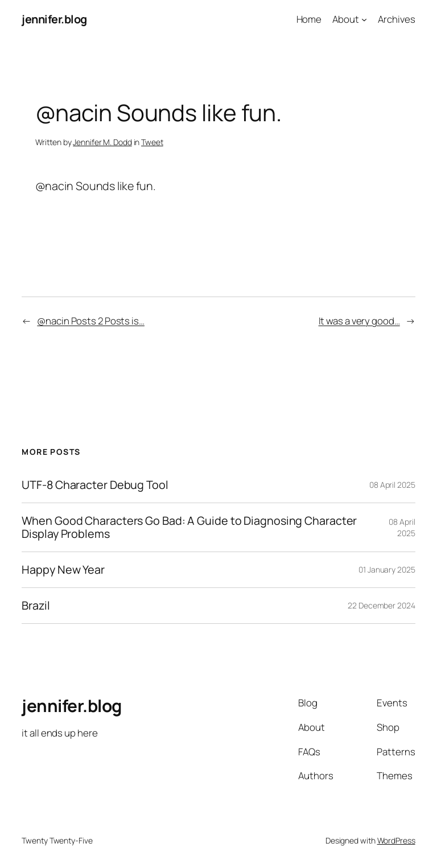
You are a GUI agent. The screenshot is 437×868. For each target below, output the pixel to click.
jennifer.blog (54, 19)
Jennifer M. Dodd (102, 142)
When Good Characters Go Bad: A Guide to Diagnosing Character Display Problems (189, 527)
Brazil (36, 606)
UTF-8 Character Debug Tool (95, 485)
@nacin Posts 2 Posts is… (91, 321)
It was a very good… (359, 321)
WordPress (396, 840)
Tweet (152, 142)
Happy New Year (63, 570)
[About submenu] (364, 19)
